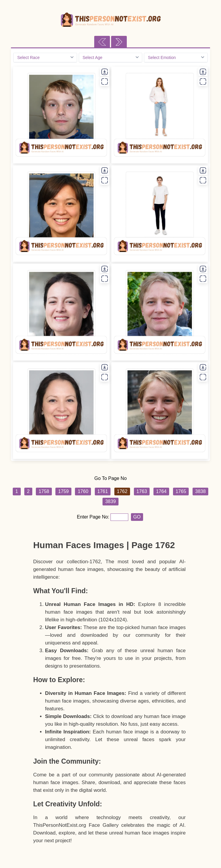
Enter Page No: (94, 517)
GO (137, 517)
